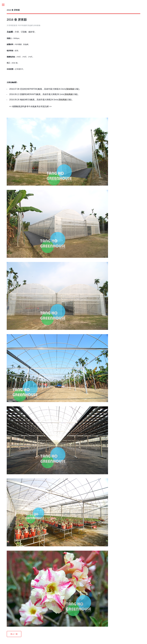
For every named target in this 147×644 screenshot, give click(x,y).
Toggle (5, 5)
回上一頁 (14, 634)
